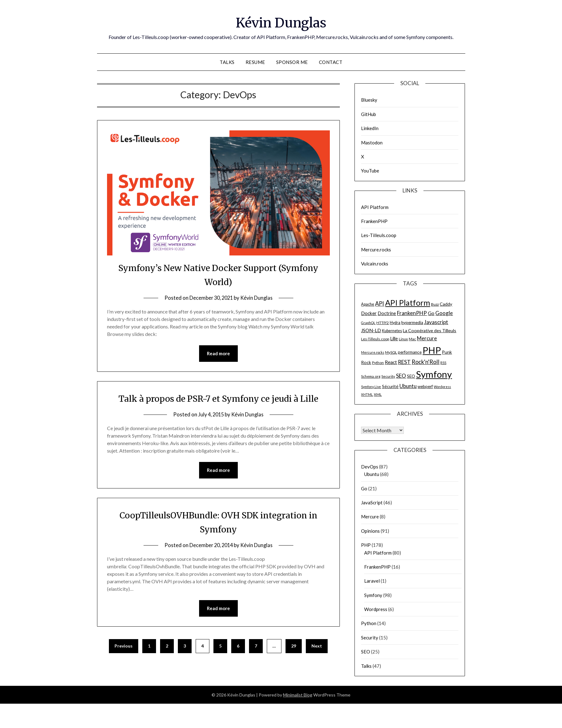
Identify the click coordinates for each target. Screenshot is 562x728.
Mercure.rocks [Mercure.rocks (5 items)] (373, 352)
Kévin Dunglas (281, 22)
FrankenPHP (374, 221)
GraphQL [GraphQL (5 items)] (368, 323)
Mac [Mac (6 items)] (412, 339)
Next (317, 661)
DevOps (370, 467)
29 (294, 661)
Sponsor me (292, 62)
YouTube (370, 171)
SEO (366, 652)
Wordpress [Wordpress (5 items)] (442, 387)
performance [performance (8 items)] (410, 352)
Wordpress (376, 609)
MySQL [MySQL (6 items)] (391, 352)
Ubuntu (372, 474)
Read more (218, 354)
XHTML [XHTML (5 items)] (367, 394)
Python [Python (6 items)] (378, 363)
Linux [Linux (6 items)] (403, 339)
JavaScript (372, 502)
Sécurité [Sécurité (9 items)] (390, 386)
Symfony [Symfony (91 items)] (434, 374)
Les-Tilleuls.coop (379, 235)
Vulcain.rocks (375, 264)
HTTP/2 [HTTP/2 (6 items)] (383, 323)
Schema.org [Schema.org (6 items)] (371, 376)
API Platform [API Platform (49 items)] (408, 303)
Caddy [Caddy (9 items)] (446, 304)
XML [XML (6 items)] (378, 394)
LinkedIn (370, 128)
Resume (255, 62)
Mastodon (372, 143)
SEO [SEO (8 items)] (411, 376)
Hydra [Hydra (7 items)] (395, 323)
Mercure (370, 517)
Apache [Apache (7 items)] (368, 304)
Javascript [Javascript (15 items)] (436, 322)
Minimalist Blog (298, 695)
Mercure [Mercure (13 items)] (427, 338)
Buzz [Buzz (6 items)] (435, 304)
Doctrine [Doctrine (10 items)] (387, 313)
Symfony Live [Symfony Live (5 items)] (371, 387)
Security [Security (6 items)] (388, 376)
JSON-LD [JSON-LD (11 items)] (371, 330)
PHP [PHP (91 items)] (432, 350)
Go (364, 488)
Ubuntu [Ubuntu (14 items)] (408, 386)
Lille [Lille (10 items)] (394, 338)
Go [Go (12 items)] (431, 313)
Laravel (372, 581)
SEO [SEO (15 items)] (401, 376)
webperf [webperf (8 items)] (425, 386)
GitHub (369, 114)
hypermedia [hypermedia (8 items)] (412, 323)
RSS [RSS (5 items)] (443, 363)
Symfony (373, 595)
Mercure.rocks (376, 250)
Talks (227, 62)
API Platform (375, 207)
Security (370, 638)
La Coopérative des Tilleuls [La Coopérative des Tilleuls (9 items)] (430, 330)
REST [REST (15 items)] (404, 362)
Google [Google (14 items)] (444, 313)
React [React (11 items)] (391, 362)
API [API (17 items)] (380, 303)
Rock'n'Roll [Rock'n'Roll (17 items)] (425, 362)
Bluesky (369, 100)
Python (369, 623)
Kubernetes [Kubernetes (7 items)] (392, 331)
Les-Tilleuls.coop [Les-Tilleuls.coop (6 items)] (375, 339)
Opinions (370, 531)
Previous (124, 661)
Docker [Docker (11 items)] (369, 313)
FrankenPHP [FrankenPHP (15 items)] (412, 313)
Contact (331, 62)
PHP (366, 545)
